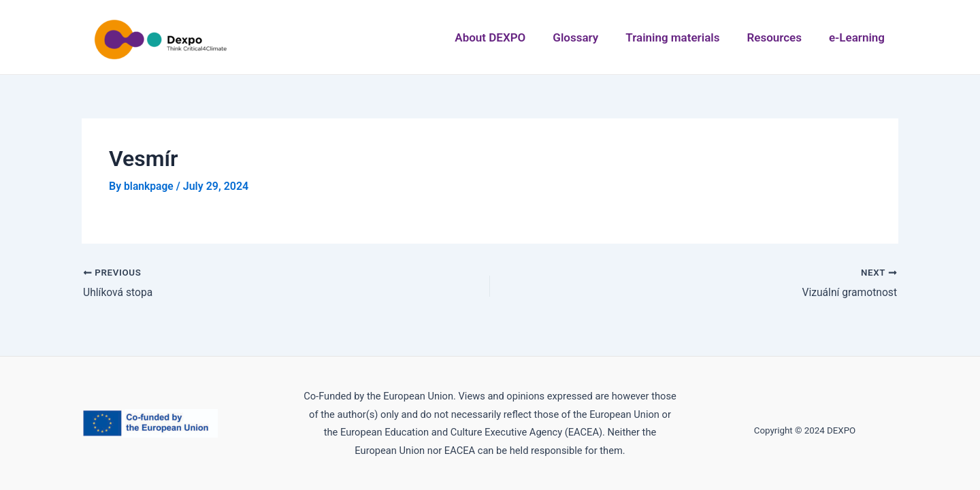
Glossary (598, 37)
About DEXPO (519, 37)
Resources (784, 37)
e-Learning (861, 37)
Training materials (689, 37)
